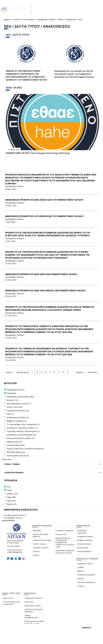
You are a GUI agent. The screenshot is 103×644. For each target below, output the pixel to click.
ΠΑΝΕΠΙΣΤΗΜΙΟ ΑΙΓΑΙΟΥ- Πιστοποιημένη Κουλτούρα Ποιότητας (38, 153)
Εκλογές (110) (13, 400)
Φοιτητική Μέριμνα (84, 551)
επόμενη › (80, 372)
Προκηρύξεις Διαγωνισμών (82, 532)
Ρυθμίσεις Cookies (19, 642)
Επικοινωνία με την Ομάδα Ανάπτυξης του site (34, 622)
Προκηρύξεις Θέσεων (46, 19)
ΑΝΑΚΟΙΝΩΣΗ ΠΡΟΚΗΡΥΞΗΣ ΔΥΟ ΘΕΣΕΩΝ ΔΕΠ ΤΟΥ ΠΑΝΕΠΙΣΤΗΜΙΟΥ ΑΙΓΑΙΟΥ (44, 216)
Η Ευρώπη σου (61, 534)
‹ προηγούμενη (22, 372)
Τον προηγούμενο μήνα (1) (15, 515)
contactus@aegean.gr (15, 552)
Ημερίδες (81, 578)
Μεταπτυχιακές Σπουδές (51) (19, 404)
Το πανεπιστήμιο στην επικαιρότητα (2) (23, 424)
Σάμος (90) (11, 497)
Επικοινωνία (29, 602)
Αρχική (7, 19)
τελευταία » (93, 372)
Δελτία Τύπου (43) (15, 407)
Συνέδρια (81, 586)
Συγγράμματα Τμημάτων (64, 530)
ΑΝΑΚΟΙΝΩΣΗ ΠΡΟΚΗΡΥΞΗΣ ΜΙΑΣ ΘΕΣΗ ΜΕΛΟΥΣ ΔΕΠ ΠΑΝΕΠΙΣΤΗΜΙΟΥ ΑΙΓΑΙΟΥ (45, 291)
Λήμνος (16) (12, 504)
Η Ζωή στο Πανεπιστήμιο (23, 19)
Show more (7, 459)
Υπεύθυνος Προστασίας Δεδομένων (34, 611)
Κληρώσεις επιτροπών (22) (18, 410)
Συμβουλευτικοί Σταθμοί (42, 540)
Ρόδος (61, 19)
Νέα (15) (10, 414)
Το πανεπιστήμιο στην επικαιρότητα (11, 603)
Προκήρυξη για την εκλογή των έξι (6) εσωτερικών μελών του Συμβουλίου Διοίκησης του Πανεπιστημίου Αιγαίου (74, 74)
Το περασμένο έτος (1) (13, 518)
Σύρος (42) (11, 501)
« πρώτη (9, 372)
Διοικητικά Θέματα (84, 544)
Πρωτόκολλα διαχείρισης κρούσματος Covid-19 (65, 552)
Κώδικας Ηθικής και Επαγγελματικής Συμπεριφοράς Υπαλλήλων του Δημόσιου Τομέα (65, 542)
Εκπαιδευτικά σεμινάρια (86, 575)
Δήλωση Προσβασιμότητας (31, 616)
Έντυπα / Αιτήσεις (39, 544)
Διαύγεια (36, 551)
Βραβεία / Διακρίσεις (85, 540)
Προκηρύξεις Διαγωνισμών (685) (20, 397)
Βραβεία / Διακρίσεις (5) (17, 421)
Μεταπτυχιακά (83, 548)
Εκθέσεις (80, 571)
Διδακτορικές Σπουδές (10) (18, 417)
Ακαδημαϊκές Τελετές (85, 564)
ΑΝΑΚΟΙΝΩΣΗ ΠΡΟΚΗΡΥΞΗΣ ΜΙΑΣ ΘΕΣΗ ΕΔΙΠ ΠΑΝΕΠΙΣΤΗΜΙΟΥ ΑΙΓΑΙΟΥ (41, 274)
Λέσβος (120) (12, 494)
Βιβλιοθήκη (37, 530)
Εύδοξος (36, 555)
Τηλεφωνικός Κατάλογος (34, 598)
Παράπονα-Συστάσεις (33, 606)
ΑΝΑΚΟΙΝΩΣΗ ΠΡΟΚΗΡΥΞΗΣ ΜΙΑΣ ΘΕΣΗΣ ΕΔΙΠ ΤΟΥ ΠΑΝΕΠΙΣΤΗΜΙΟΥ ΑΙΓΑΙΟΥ (44, 200)
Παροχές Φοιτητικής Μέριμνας (40, 535)
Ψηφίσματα (71, 19)
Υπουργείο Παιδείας (40, 548)
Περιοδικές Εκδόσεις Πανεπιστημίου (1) (23, 431)
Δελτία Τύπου (8, 598)
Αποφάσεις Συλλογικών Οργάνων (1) (22, 428)
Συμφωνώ (75, 627)
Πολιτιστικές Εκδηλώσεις (86, 582)
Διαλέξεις (81, 567)
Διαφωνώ (87, 628)
